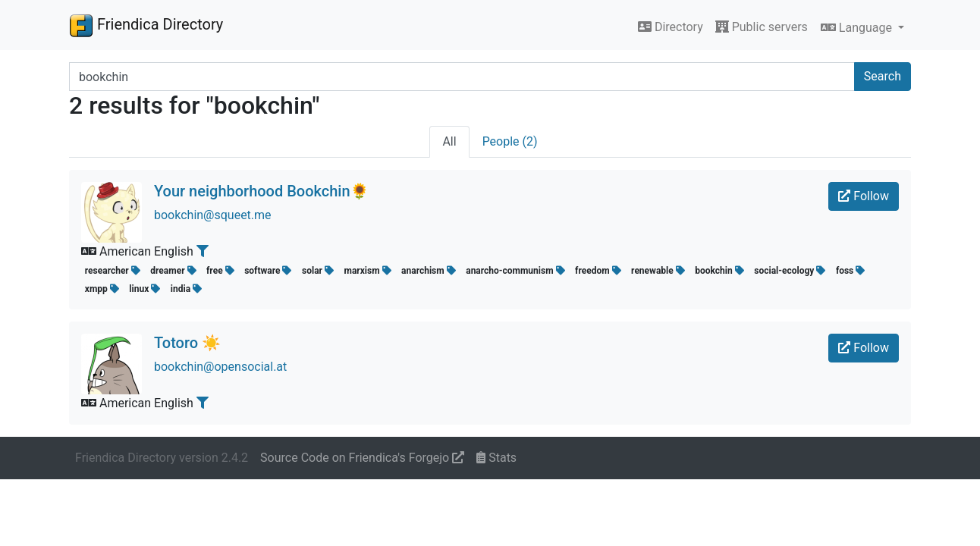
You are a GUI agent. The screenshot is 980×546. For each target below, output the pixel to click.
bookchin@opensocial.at (220, 367)
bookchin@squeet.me (213, 215)
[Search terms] (462, 77)
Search (883, 76)
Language (858, 28)
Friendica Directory (146, 25)
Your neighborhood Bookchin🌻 (261, 191)
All (449, 141)
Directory (671, 27)
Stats (496, 458)
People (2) (510, 141)
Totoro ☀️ (187, 343)
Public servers (762, 27)
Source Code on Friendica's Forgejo (362, 458)
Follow (864, 196)
